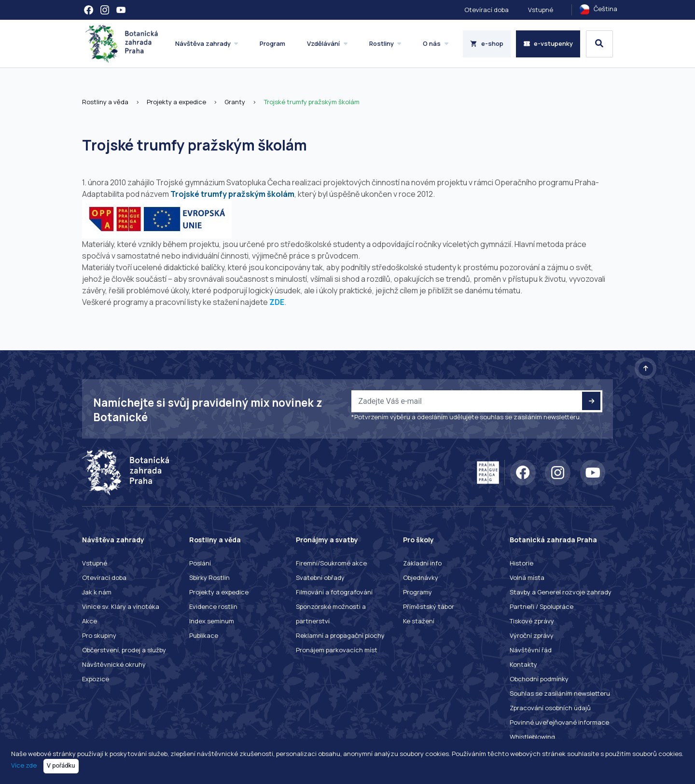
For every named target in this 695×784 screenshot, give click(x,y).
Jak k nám (97, 592)
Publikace (204, 635)
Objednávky (421, 578)
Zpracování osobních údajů (550, 708)
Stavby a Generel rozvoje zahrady (561, 592)
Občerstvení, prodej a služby (124, 650)
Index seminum (212, 621)
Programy (417, 592)
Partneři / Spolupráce (542, 606)
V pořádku (61, 765)
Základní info (422, 563)
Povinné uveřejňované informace (559, 722)
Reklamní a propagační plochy (340, 635)
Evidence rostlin (213, 606)
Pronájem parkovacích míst (337, 650)
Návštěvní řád (531, 650)
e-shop (487, 43)
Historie (521, 563)
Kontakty (523, 664)
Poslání (200, 563)
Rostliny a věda (105, 102)
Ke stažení (419, 621)
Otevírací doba (486, 10)
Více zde (24, 765)
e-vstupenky (548, 43)
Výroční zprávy (532, 635)
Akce (90, 621)
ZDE (277, 302)
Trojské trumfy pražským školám (312, 102)
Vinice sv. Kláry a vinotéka (121, 606)
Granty (235, 102)
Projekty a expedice (176, 102)
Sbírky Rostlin (209, 578)
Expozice (96, 679)
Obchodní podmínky (539, 679)
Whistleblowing (532, 737)
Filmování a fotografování (334, 592)
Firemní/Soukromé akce (331, 563)
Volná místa (527, 578)
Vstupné (541, 10)
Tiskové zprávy (532, 621)
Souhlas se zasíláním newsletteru (560, 693)
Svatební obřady (320, 578)
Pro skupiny (99, 635)
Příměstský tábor (429, 606)
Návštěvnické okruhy (114, 664)
